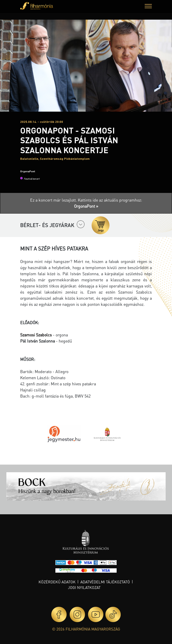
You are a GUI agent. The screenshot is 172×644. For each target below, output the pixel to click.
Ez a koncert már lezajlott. (54, 200)
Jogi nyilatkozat (84, 587)
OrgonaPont (28, 171)
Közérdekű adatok (57, 582)
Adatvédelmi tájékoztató (105, 582)
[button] (148, 7)
